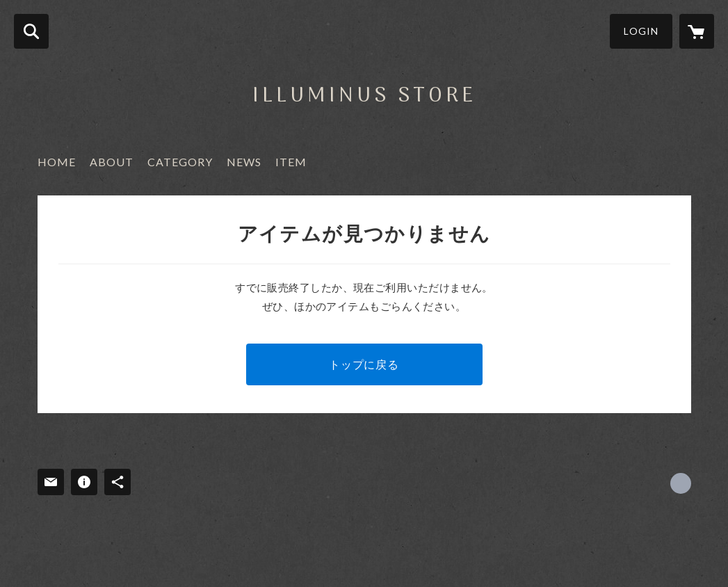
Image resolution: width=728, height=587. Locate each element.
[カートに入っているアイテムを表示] (697, 31)
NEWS (244, 162)
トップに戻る (364, 364)
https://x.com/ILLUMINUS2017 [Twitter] (681, 483)
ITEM (291, 162)
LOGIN (641, 31)
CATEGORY (180, 162)
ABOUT (112, 162)
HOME (57, 162)
